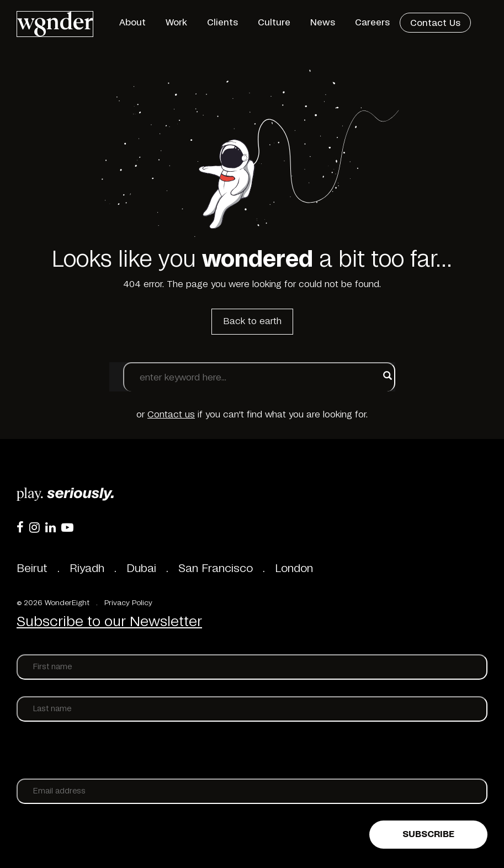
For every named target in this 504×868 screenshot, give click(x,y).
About (132, 23)
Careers (372, 23)
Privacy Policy (128, 603)
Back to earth (252, 321)
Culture (274, 23)
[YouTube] (67, 527)
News (323, 23)
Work (176, 23)
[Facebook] (20, 527)
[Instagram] (35, 527)
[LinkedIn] (51, 527)
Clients (222, 23)
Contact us (171, 415)
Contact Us (435, 23)
